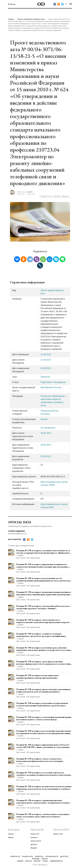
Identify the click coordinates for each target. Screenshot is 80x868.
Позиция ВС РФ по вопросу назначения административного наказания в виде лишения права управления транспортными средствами (44, 593)
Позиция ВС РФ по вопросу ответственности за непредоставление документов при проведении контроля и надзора (43, 621)
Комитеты (34, 837)
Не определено (48, 428)
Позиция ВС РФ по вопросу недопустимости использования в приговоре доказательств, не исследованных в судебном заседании (44, 788)
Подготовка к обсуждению (53, 382)
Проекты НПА (58, 834)
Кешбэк (20, 861)
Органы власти (36, 841)
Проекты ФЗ (35, 834)
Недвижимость (56, 861)
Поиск (45, 861)
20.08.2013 (46, 456)
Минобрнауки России (51, 387)
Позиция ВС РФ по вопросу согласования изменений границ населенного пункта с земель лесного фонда (44, 718)
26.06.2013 (46, 368)
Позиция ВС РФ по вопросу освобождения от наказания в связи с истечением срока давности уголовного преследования (43, 815)
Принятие (45, 377)
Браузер (37, 861)
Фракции (34, 848)
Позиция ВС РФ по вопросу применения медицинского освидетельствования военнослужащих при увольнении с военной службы (43, 565)
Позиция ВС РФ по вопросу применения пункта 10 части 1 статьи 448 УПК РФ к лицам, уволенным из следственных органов (43, 746)
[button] (12, 4)
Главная (11, 19)
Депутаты (34, 844)
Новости (11, 834)
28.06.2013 (46, 433)
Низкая (44, 419)
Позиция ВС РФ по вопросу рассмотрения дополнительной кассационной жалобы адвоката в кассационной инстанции (44, 732)
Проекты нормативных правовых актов (31, 19)
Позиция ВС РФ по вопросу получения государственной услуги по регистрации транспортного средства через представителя (42, 704)
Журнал (11, 837)
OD (41, 4)
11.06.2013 (46, 354)
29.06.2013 (46, 445)
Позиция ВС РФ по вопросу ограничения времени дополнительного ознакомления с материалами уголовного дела (43, 802)
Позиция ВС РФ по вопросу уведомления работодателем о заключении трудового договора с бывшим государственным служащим (43, 607)
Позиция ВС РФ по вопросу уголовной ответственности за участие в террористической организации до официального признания (43, 552)
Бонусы (29, 861)
